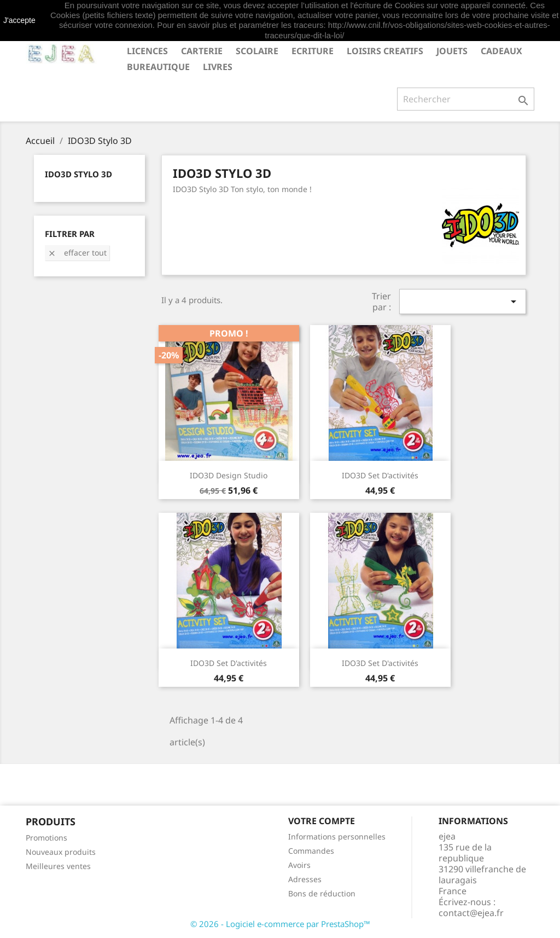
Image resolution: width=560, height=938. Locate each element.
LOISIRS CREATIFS (385, 51)
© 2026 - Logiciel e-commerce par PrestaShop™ (280, 924)
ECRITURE (313, 51)
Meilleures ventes (58, 866)
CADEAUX (501, 51)
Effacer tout (77, 253)
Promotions (46, 838)
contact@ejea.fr (471, 913)
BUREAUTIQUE (158, 67)
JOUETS (452, 51)
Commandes (311, 851)
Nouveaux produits (61, 852)
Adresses (305, 879)
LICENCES (147, 51)
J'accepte (19, 20)
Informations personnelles (337, 836)
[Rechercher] (466, 99)
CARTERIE (202, 51)
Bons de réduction (322, 893)
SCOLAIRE (257, 51)
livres (218, 67)
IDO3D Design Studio (229, 475)
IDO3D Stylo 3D (78, 174)
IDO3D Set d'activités (380, 475)
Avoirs (299, 865)
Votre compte (322, 821)
